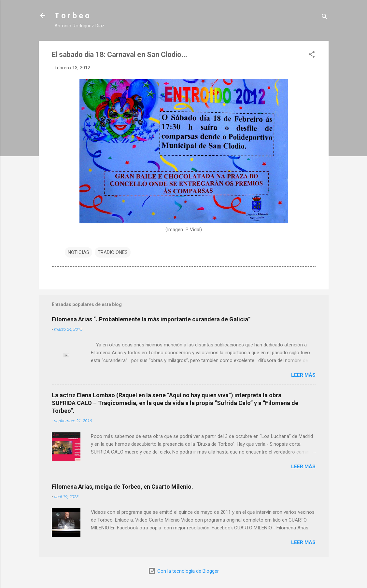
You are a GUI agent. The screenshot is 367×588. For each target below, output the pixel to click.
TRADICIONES (113, 252)
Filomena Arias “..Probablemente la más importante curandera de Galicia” (151, 319)
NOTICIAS (78, 252)
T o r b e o (72, 16)
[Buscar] (325, 18)
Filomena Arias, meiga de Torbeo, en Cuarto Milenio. (122, 487)
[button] (312, 56)
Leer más (303, 375)
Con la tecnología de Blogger (183, 571)
